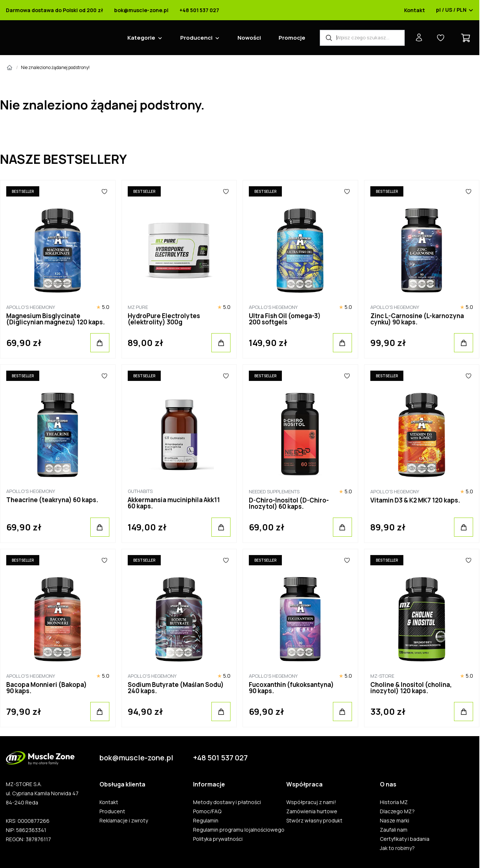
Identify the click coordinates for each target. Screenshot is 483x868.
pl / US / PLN (455, 10)
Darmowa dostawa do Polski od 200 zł (55, 10)
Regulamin (206, 821)
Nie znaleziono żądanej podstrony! (55, 67)
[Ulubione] (104, 191)
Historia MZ (394, 802)
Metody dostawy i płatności (227, 802)
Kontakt (415, 10)
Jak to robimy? (397, 848)
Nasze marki (395, 821)
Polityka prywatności (218, 839)
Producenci (196, 38)
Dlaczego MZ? (397, 811)
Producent (112, 811)
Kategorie (141, 38)
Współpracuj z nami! (311, 802)
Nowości (249, 38)
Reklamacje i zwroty (124, 821)
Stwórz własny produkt (314, 821)
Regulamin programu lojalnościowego (239, 830)
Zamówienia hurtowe (312, 811)
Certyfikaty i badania (405, 839)
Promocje (292, 38)
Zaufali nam (394, 830)
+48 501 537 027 (199, 10)
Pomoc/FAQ (207, 811)
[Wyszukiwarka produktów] (362, 38)
